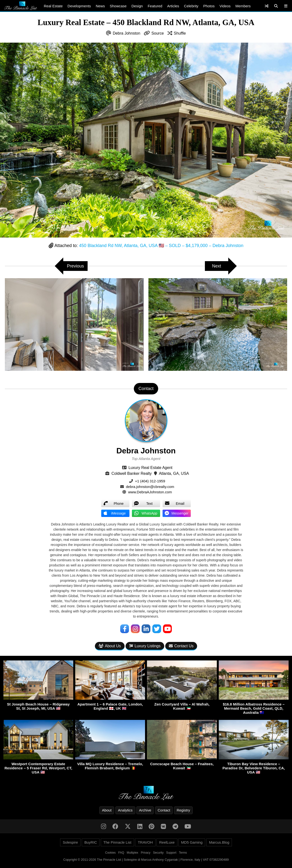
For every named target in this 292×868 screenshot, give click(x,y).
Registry (183, 810)
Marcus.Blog (219, 842)
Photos (209, 6)
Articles (173, 6)
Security (158, 853)
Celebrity (191, 6)
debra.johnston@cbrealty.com (150, 487)
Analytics (125, 810)
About (107, 810)
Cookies (110, 853)
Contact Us (181, 646)
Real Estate (53, 6)
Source (158, 33)
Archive (145, 810)
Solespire (70, 842)
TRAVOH (145, 842)
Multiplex (132, 853)
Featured (155, 6)
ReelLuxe (167, 842)
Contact (164, 810)
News (100, 6)
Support (171, 853)
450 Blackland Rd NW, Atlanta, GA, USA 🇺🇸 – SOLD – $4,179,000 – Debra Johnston (161, 246)
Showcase (118, 6)
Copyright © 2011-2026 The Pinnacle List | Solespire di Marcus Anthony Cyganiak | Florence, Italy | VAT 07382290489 (146, 860)
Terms (183, 853)
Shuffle (180, 33)
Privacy (146, 853)
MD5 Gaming (192, 842)
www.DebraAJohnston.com (150, 492)
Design (137, 6)
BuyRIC (91, 842)
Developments (79, 6)
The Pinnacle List (117, 842)
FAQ (121, 853)
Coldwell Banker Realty (132, 473)
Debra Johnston (126, 33)
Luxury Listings (145, 646)
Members (243, 6)
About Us (110, 646)
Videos (225, 6)
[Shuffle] (267, 6)
